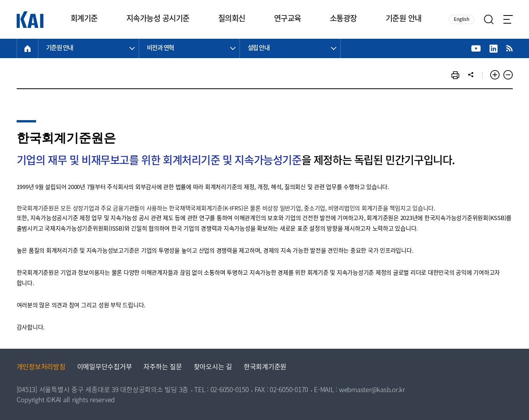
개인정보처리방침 (41, 367)
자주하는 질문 (163, 367)
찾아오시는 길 (213, 367)
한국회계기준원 (265, 367)
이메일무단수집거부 (105, 367)
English (462, 20)
